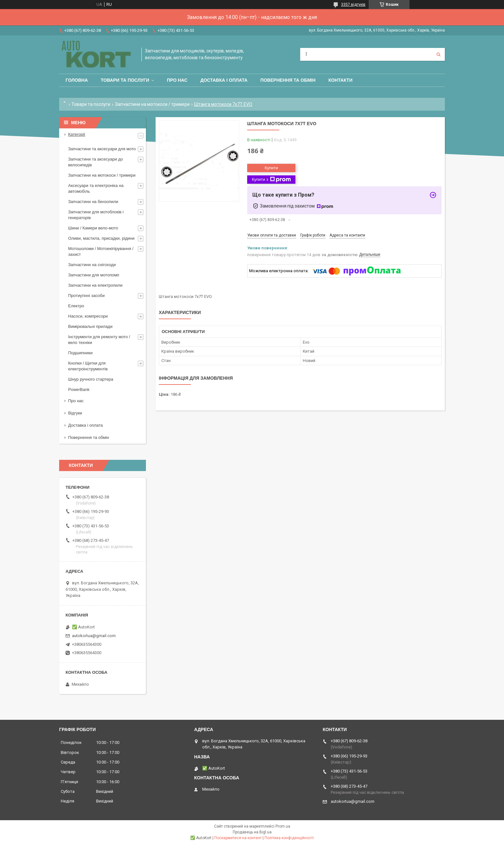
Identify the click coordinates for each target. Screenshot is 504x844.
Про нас (177, 80)
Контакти (341, 80)
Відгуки (75, 413)
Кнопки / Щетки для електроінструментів (88, 366)
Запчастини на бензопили (93, 202)
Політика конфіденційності (289, 838)
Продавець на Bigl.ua (252, 832)
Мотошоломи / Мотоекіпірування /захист (101, 251)
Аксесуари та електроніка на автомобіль (96, 188)
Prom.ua (283, 826)
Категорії (77, 134)
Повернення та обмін (288, 80)
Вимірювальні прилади (90, 326)
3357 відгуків (353, 5)
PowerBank (79, 390)
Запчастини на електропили (95, 285)
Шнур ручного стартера (91, 379)
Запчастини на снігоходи (92, 265)
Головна (77, 80)
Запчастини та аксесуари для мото (102, 149)
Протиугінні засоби (86, 296)
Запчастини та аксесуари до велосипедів (95, 162)
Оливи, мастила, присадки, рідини (101, 238)
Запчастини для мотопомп (94, 275)
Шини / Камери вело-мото (93, 228)
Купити (271, 168)
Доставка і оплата (224, 80)
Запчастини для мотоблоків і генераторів (96, 215)
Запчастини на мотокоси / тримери (152, 104)
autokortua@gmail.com (94, 636)
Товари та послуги (125, 80)
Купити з (271, 180)
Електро (76, 306)
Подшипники (80, 353)
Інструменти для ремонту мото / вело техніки (99, 340)
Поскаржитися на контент (238, 838)
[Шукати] (438, 54)
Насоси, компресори (88, 316)
